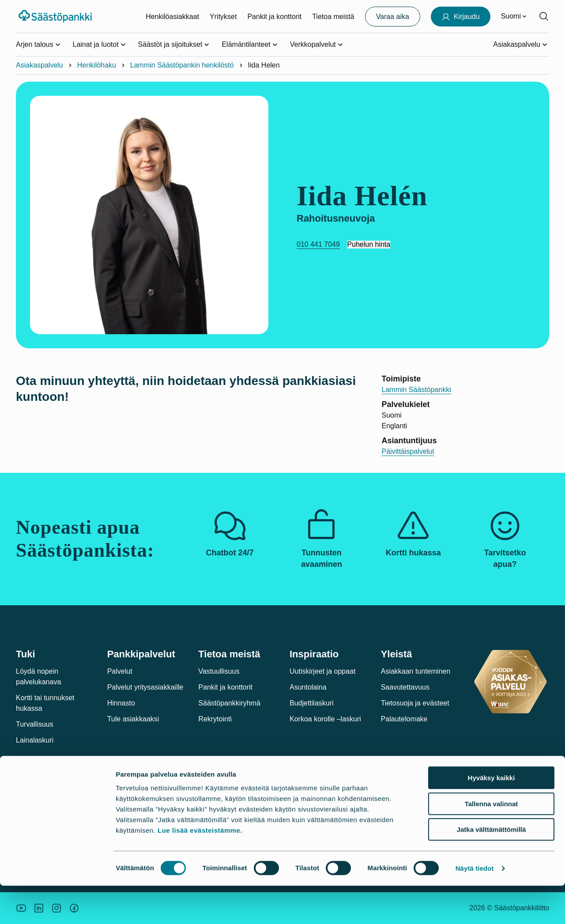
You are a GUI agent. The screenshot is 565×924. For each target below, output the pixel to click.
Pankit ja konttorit (274, 17)
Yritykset (223, 17)
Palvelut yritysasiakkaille (145, 687)
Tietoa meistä (333, 17)
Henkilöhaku (97, 65)
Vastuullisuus (219, 671)
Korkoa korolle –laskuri (325, 719)
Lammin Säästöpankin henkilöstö (182, 65)
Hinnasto (121, 703)
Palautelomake (404, 719)
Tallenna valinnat (492, 842)
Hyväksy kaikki (492, 816)
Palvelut (120, 671)
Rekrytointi (215, 719)
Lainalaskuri (35, 740)
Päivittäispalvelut (408, 451)
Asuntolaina (308, 687)
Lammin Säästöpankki (416, 390)
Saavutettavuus (405, 687)
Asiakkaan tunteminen (416, 671)
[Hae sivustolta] (544, 16)
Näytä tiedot (475, 907)
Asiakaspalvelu (40, 65)
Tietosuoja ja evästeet (415, 703)
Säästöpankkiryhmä (229, 703)
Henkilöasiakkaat (172, 17)
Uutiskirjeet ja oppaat (322, 671)
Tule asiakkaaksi (133, 719)
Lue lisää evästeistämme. (200, 869)
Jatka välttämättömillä (492, 868)
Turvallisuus (35, 724)
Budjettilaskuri (312, 703)
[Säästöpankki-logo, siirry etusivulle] (56, 16)
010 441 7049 (318, 244)
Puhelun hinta (369, 244)
